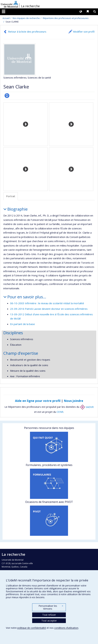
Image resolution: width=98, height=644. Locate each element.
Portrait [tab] (11, 196)
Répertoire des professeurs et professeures (66, 18)
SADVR (87, 407)
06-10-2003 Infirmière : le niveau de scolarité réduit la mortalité (47, 303)
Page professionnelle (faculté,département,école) (7, 96)
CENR (60, 412)
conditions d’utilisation (66, 628)
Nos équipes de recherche (26, 18)
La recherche (30, 6)
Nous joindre (73, 401)
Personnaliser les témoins (51, 607)
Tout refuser (49, 615)
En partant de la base (22, 324)
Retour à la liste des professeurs (27, 32)
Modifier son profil (84, 32)
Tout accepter (49, 621)
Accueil (6, 18)
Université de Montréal (9, 4)
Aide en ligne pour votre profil (38, 401)
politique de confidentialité (32, 628)
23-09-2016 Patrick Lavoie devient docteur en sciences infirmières (49, 309)
